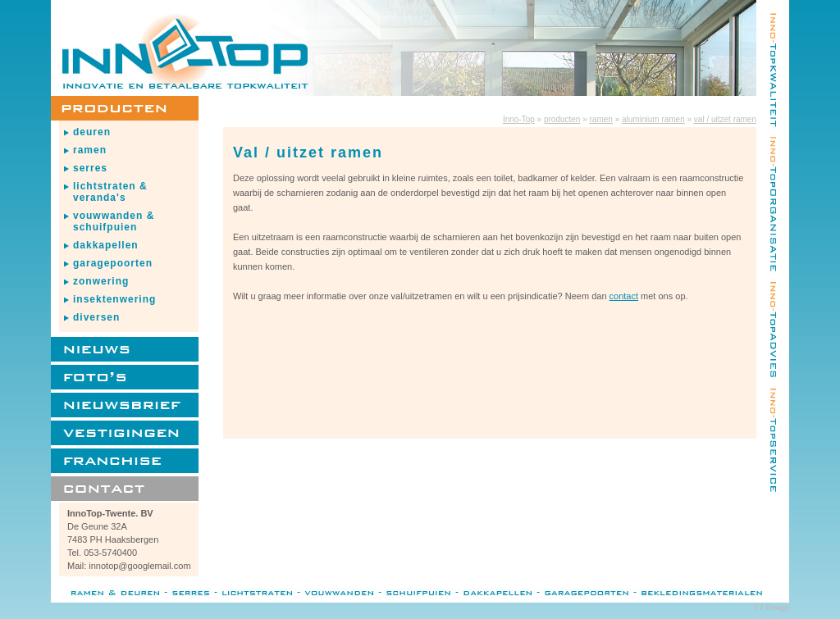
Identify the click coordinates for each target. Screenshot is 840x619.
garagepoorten (113, 263)
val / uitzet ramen (725, 119)
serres (90, 168)
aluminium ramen (653, 119)
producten (562, 119)
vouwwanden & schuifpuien (114, 221)
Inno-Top (519, 119)
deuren (92, 132)
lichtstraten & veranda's (110, 192)
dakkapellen (106, 245)
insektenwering (114, 299)
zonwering (101, 281)
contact (624, 296)
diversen (96, 317)
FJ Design (772, 607)
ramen (90, 150)
